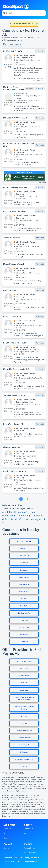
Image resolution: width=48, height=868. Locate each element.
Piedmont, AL (24, 563)
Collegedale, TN (24, 584)
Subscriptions (9, 838)
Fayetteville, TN (24, 592)
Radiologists (24, 752)
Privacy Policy (30, 848)
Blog (5, 833)
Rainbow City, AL (24, 613)
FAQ (26, 833)
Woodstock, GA (24, 627)
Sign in (6, 848)
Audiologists (24, 669)
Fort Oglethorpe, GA (24, 541)
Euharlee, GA (24, 620)
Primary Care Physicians (24, 731)
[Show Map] (4, 45)
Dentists (24, 683)
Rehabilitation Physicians (24, 759)
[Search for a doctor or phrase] (24, 13)
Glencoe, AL (24, 642)
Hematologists (24, 690)
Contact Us (28, 829)
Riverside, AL (24, 570)
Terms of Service (31, 853)
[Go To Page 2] (27, 499)
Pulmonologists (24, 745)
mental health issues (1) (15, 512)
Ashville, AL (24, 606)
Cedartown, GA (24, 556)
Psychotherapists (24, 738)
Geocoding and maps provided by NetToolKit (21, 858)
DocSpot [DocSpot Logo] (15, 6)
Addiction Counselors (24, 661)
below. (20, 40)
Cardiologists (24, 676)
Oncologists (24, 723)
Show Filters (15, 45)
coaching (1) (25, 516)
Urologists (24, 766)
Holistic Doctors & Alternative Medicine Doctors (24, 698)
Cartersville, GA (24, 577)
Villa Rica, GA (24, 599)
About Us (7, 829)
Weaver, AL (24, 548)
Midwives (24, 716)
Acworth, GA (24, 635)
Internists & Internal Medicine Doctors (24, 708)
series (35, 24)
